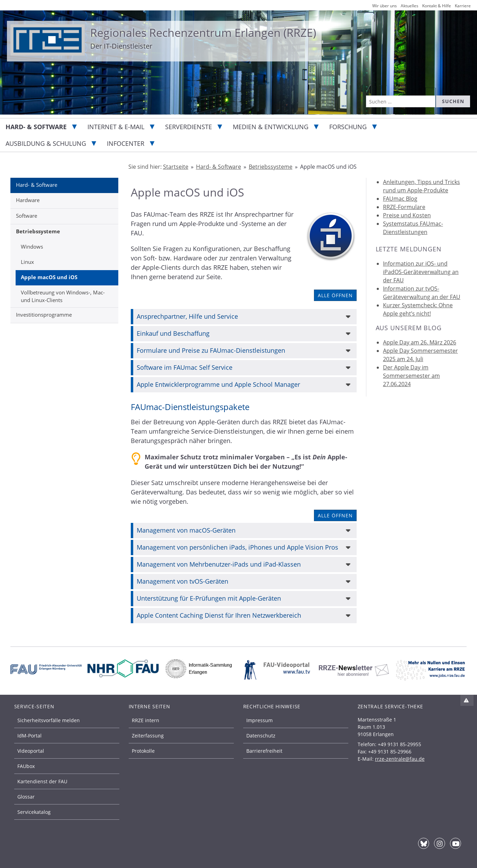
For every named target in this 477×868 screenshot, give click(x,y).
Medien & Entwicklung (271, 127)
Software (27, 216)
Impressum (259, 720)
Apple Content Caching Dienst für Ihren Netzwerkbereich (219, 615)
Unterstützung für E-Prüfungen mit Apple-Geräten (209, 598)
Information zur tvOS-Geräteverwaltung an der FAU (422, 293)
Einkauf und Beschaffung (173, 333)
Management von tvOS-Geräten (182, 581)
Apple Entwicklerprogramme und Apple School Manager (218, 384)
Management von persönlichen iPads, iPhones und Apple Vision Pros (237, 547)
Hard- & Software (36, 127)
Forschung (348, 127)
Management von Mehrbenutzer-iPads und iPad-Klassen (219, 564)
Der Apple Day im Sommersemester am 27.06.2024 (411, 376)
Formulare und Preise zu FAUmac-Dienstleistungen (211, 350)
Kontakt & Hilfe (437, 6)
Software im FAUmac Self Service (185, 367)
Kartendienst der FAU (42, 781)
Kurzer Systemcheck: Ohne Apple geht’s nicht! (418, 309)
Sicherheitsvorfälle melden (49, 720)
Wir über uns (385, 6)
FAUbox (26, 766)
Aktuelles (410, 6)
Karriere (463, 6)
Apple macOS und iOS (49, 277)
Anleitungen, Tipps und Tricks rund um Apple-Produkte (421, 186)
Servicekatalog (34, 812)
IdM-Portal (29, 736)
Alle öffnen (335, 295)
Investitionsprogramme (44, 315)
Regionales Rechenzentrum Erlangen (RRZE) (203, 32)
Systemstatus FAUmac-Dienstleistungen (413, 228)
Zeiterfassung (148, 736)
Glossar (26, 797)
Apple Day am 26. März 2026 (420, 342)
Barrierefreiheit (264, 751)
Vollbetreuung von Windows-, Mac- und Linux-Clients (63, 296)
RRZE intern (146, 720)
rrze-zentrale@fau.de (400, 759)
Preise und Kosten (407, 215)
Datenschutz (261, 736)
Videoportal (31, 751)
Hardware (28, 200)
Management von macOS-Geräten (186, 530)
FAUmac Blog (400, 199)
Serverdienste (189, 127)
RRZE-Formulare (404, 207)
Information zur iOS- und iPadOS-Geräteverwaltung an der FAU (421, 272)
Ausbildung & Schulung (46, 143)
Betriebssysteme (38, 231)
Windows (32, 247)
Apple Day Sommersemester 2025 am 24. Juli (420, 355)
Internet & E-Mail (116, 127)
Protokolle (143, 751)
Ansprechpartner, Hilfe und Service (187, 316)
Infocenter (126, 143)
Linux (27, 262)
